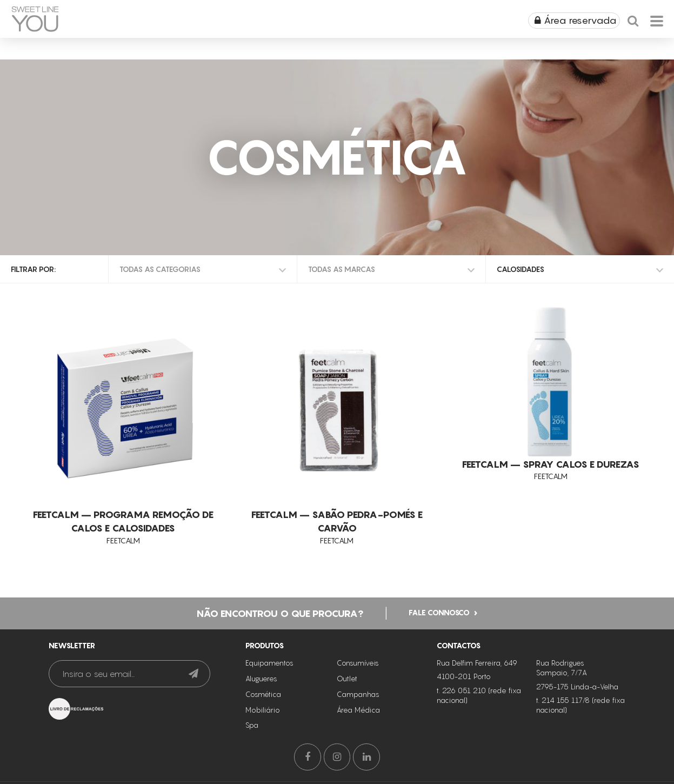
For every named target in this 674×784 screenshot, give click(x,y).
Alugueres (261, 677)
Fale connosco (439, 611)
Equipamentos (269, 662)
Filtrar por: (33, 269)
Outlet (347, 677)
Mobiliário (263, 709)
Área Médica (358, 709)
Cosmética (263, 693)
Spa (252, 724)
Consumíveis (358, 662)
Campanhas (358, 693)
